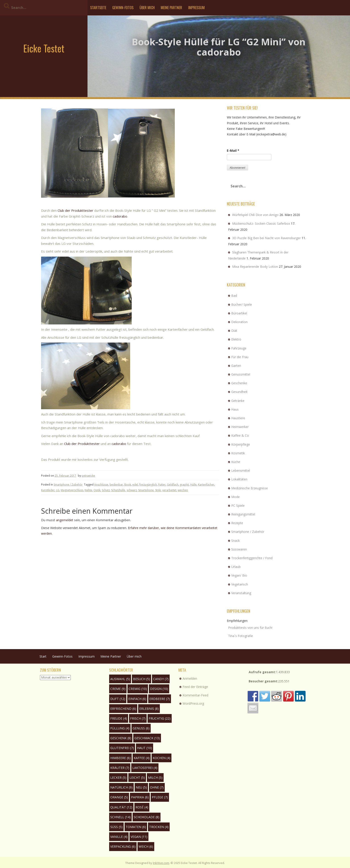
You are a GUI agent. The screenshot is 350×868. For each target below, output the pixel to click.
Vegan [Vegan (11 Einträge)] (139, 837)
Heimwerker (240, 427)
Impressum (196, 8)
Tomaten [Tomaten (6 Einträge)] (136, 827)
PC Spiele (238, 506)
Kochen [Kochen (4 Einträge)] (161, 758)
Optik (97, 490)
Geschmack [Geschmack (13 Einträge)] (147, 738)
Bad (234, 296)
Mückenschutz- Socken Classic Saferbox (261, 223)
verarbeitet (169, 490)
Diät (234, 331)
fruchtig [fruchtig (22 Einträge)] (160, 718)
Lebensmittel (241, 470)
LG (58, 490)
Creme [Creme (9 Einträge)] (118, 689)
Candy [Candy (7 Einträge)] (161, 679)
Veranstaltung (241, 593)
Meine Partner (171, 8)
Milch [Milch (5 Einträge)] (155, 778)
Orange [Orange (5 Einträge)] (119, 797)
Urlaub (236, 567)
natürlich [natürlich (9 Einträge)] (121, 787)
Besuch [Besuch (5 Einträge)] (142, 679)
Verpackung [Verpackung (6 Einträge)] (123, 846)
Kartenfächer (206, 485)
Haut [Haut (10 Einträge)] (145, 748)
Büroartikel (239, 313)
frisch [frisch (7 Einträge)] (138, 718)
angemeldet (65, 520)
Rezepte (237, 523)
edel (135, 485)
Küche (236, 462)
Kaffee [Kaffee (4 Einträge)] (142, 758)
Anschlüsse (101, 485)
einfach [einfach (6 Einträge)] (137, 699)
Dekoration (239, 322)
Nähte (88, 490)
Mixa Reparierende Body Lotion (255, 267)
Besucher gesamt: (263, 681)
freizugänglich (148, 485)
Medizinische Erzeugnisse (250, 488)
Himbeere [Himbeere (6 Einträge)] (120, 758)
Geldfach (173, 485)
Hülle (193, 485)
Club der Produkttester (75, 210)
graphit (184, 485)
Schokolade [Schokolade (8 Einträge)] (147, 817)
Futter (162, 485)
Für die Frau (240, 357)
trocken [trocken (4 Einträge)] (159, 827)
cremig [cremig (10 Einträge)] (138, 689)
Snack (235, 541)
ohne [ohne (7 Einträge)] (157, 787)
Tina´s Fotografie (241, 636)
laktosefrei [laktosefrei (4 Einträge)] (145, 768)
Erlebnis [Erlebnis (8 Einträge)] (149, 709)
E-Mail (233, 151)
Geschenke (239, 383)
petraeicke (88, 476)
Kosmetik (238, 453)
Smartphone (146, 490)
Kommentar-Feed (195, 695)
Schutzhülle (118, 490)
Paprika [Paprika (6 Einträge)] (140, 797)
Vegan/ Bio (239, 575)
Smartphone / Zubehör (68, 485)
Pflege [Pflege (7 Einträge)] (160, 797)
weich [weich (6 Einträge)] (146, 846)
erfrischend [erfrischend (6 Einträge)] (123, 709)
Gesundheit (239, 392)
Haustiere (238, 418)
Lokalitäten (239, 479)
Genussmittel (241, 374)
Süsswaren (239, 549)
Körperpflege (241, 444)
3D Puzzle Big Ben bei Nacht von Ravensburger (266, 238)
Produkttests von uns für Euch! (250, 628)
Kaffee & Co (240, 435)
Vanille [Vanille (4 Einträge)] (119, 837)
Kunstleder (48, 490)
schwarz (132, 490)
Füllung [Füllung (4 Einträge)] (120, 728)
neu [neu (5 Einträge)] (141, 787)
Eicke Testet (44, 48)
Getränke (238, 401)
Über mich (147, 8)
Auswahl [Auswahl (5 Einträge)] (120, 679)
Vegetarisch (240, 584)
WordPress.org (193, 703)
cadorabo (120, 216)
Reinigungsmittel (243, 514)
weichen (183, 490)
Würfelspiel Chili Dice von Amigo (255, 215)
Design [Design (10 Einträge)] (159, 689)
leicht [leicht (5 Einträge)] (137, 778)
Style (158, 490)
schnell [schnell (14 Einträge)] (120, 817)
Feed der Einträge (195, 687)
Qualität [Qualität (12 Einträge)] (121, 807)
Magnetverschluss (72, 490)
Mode (235, 497)
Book (128, 485)
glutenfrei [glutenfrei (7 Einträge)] (122, 748)
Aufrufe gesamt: (262, 672)
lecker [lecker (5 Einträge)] (118, 778)
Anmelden (190, 678)
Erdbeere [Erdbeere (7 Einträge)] (160, 699)
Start (43, 656)
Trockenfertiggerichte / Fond (252, 558)
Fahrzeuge (239, 348)
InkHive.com (161, 863)
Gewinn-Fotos (123, 8)
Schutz (106, 490)
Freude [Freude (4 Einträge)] (119, 718)
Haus (235, 409)
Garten (236, 366)
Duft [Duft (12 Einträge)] (118, 699)
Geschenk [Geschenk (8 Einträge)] (121, 738)
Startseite (98, 8)
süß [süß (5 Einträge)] (116, 827)
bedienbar (116, 485)
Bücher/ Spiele (242, 304)
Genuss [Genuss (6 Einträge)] (141, 728)
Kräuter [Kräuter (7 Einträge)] (120, 768)
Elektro (236, 339)
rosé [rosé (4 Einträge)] (142, 807)
